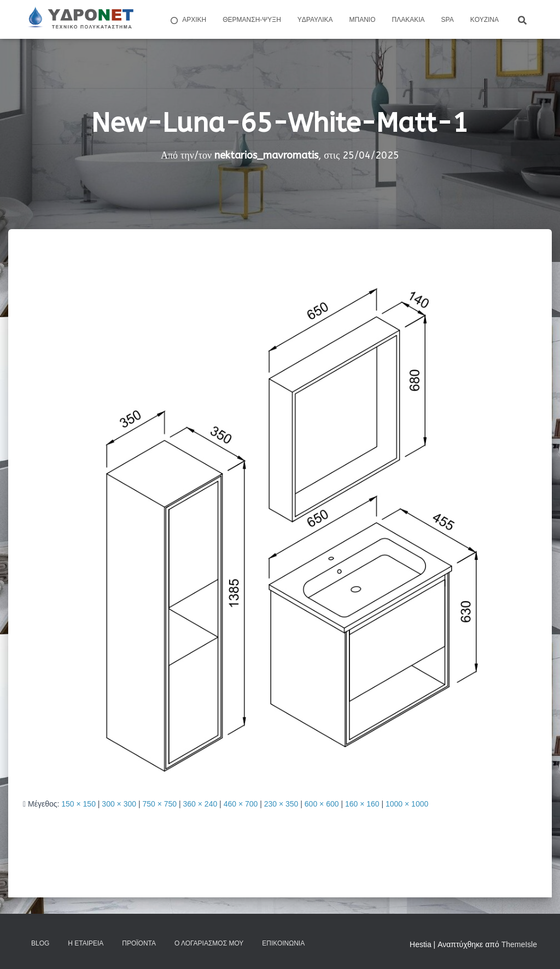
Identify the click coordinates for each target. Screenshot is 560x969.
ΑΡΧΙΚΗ (188, 20)
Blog (40, 943)
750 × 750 (159, 804)
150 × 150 (78, 804)
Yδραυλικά (315, 20)
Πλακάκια (409, 20)
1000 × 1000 (407, 804)
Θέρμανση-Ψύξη (252, 20)
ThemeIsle (519, 944)
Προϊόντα (139, 943)
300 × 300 (119, 804)
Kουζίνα (485, 20)
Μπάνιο (363, 20)
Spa (448, 20)
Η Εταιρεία (86, 943)
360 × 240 (200, 804)
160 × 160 (362, 804)
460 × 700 (241, 804)
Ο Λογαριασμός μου (209, 943)
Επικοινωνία (283, 943)
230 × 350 (281, 804)
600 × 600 (322, 804)
